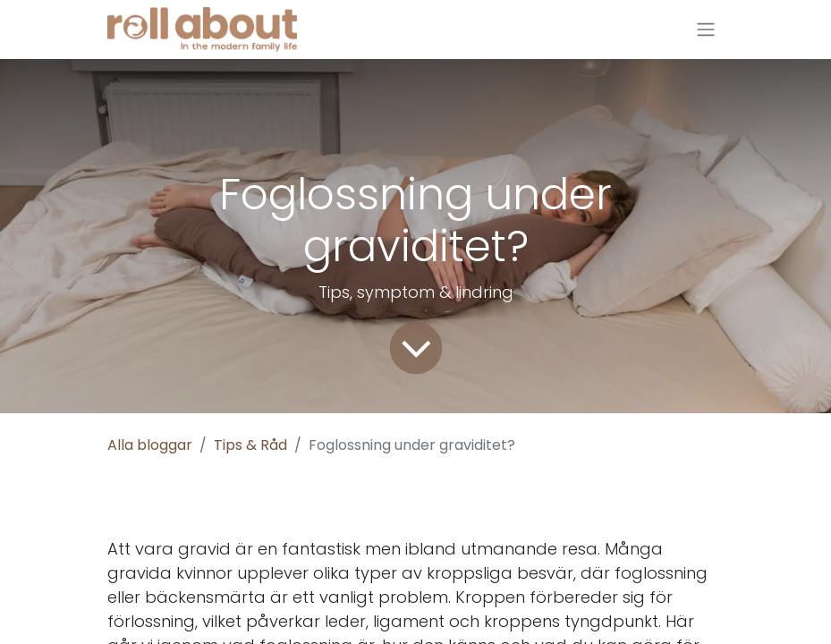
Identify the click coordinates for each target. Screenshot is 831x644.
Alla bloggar (150, 445)
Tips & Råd (250, 445)
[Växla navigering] (706, 30)
